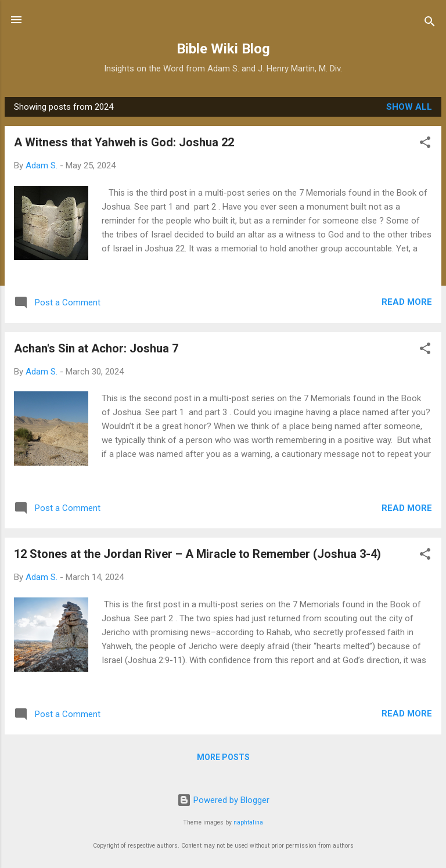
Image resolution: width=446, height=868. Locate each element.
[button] (425, 144)
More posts (223, 757)
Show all (409, 107)
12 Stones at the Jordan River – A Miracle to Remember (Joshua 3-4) (197, 554)
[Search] (430, 24)
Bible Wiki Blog (223, 49)
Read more (407, 302)
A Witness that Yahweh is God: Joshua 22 (124, 142)
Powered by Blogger (223, 800)
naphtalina (248, 822)
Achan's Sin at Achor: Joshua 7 (96, 348)
